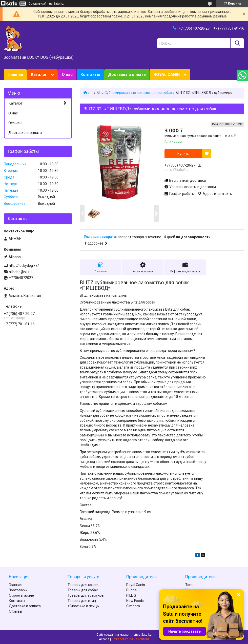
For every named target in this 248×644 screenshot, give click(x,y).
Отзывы (15, 123)
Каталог (39, 75)
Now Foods (135, 601)
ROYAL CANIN (167, 75)
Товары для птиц (82, 601)
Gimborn (133, 606)
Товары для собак (83, 590)
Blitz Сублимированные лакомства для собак (134, 93)
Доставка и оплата (127, 75)
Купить (183, 154)
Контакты (90, 75)
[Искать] (237, 43)
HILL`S (131, 595)
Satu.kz (146, 635)
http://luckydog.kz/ (24, 266)
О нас (67, 75)
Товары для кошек (83, 585)
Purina (131, 590)
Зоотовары (18, 590)
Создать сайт (38, 4)
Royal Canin (136, 585)
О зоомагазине (21, 595)
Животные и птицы (84, 606)
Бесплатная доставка (188, 180)
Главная (15, 75)
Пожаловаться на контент (130, 639)
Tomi (189, 585)
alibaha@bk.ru (20, 272)
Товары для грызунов (86, 595)
